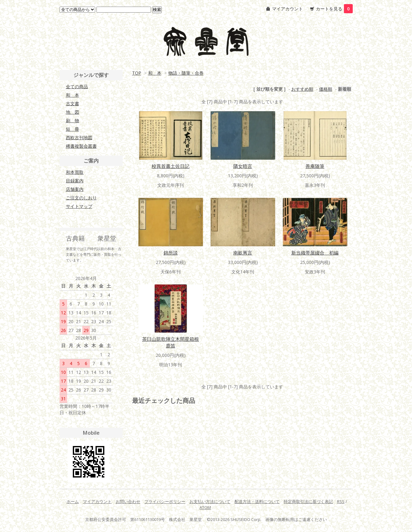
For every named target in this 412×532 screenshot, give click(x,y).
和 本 (155, 73)
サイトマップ (79, 206)
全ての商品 (77, 86)
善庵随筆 (315, 166)
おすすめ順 (302, 89)
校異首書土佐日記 (171, 166)
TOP (137, 73)
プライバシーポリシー (165, 501)
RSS (341, 501)
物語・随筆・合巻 (186, 73)
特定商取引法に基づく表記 (308, 501)
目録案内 (75, 181)
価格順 (326, 89)
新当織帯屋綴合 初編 (315, 253)
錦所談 (171, 253)
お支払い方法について (210, 501)
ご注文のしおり (81, 198)
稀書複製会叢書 (81, 146)
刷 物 (73, 120)
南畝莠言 (243, 253)
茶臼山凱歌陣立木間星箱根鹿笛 (171, 342)
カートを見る (334, 9)
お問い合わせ (128, 501)
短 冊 (73, 129)
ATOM (205, 507)
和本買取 (75, 172)
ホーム (73, 501)
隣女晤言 (243, 166)
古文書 (73, 103)
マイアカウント (287, 9)
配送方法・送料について (257, 501)
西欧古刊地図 (79, 137)
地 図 (73, 112)
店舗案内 (75, 189)
